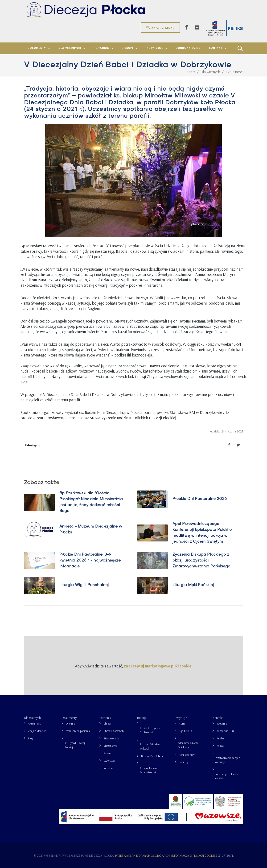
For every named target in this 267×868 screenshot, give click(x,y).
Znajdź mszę (160, 27)
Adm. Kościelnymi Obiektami (188, 745)
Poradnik (105, 718)
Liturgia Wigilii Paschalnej (84, 585)
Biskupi (142, 718)
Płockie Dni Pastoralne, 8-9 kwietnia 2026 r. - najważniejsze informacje (90, 561)
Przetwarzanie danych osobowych (228, 760)
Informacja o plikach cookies (227, 776)
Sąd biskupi (186, 731)
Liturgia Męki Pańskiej (193, 585)
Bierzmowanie (111, 738)
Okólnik (70, 723)
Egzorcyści (109, 761)
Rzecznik (222, 723)
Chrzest (108, 723)
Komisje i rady (187, 755)
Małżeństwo (110, 746)
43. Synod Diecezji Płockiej (75, 745)
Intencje (108, 768)
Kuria (182, 723)
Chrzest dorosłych (114, 731)
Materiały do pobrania (78, 731)
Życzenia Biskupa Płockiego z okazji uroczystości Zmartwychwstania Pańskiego (201, 561)
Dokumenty (69, 718)
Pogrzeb (108, 753)
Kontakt (218, 718)
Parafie (220, 738)
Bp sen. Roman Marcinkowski (148, 770)
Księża (220, 746)
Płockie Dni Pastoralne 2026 (199, 499)
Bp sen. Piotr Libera (152, 756)
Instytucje (181, 718)
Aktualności (35, 723)
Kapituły (184, 762)
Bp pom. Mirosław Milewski (150, 746)
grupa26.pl (226, 855)
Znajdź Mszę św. (38, 731)
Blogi (31, 738)
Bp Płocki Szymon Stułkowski (150, 730)
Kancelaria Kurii (226, 731)
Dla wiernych (32, 718)
